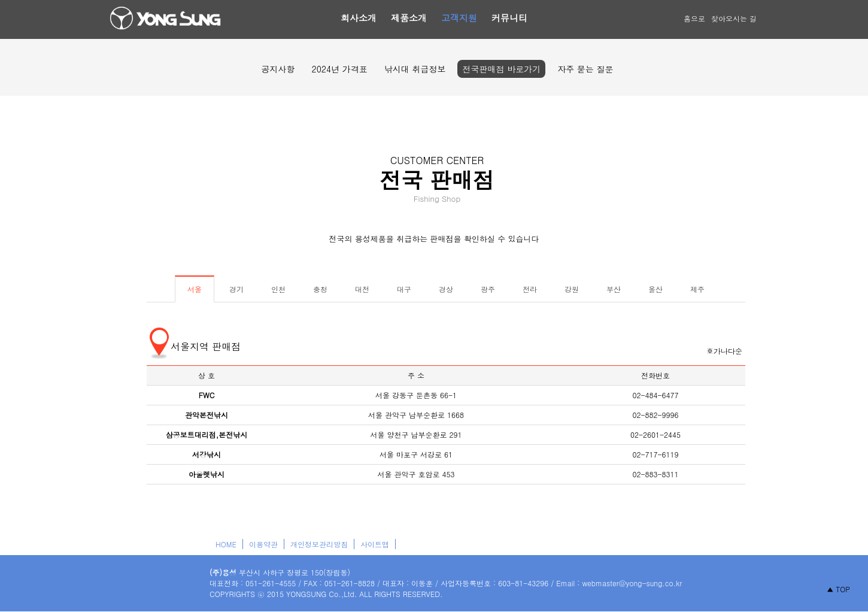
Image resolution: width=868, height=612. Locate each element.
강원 (572, 289)
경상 (446, 289)
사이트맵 (375, 544)
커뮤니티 (509, 18)
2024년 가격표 (339, 69)
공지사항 (278, 69)
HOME (226, 544)
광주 (488, 289)
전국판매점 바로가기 (501, 69)
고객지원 (459, 18)
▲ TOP (838, 589)
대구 (404, 289)
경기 (236, 289)
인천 (278, 289)
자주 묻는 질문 (585, 69)
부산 (614, 289)
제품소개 (409, 18)
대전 (362, 289)
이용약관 (263, 544)
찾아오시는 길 (734, 18)
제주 (697, 289)
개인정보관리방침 (319, 544)
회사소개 (359, 18)
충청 (320, 289)
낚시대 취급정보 (415, 69)
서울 (195, 289)
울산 (655, 289)
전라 (530, 289)
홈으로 (694, 18)
